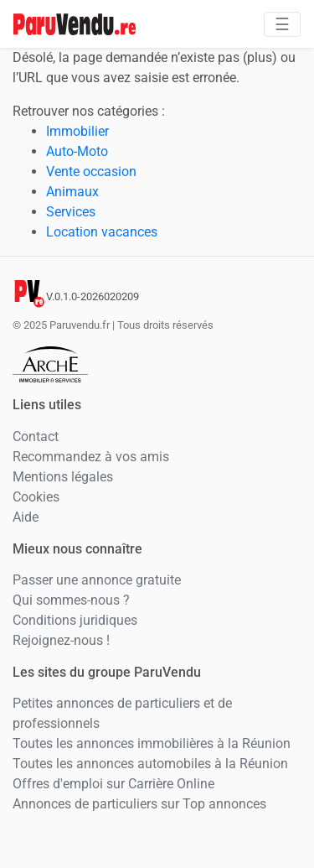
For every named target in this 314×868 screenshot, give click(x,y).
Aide (26, 517)
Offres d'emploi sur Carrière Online (113, 784)
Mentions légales (63, 477)
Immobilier (77, 131)
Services (71, 212)
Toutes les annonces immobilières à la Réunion (152, 743)
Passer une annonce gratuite (97, 580)
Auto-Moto (77, 151)
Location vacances (102, 232)
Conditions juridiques (75, 620)
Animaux (72, 192)
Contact (36, 437)
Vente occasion (91, 172)
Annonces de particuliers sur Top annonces (139, 804)
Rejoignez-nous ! (61, 640)
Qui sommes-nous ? (71, 600)
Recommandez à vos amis (91, 457)
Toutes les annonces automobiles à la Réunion (150, 764)
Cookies (36, 497)
